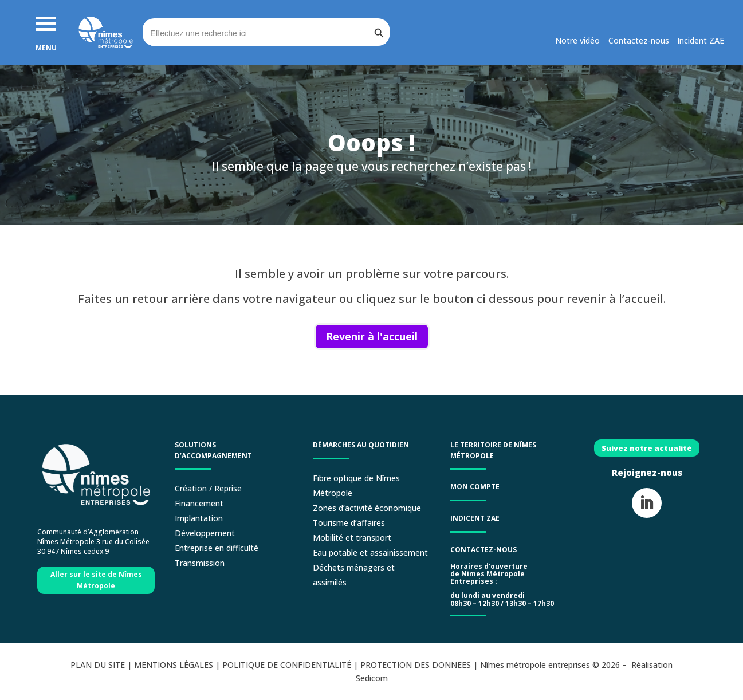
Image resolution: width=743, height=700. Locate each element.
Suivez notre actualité (647, 448)
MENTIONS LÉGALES (174, 665)
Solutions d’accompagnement (213, 450)
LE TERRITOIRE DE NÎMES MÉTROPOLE (493, 450)
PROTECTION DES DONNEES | (420, 665)
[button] (46, 23)
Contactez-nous (483, 550)
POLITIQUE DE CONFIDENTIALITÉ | (291, 665)
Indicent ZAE (476, 518)
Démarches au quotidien (361, 445)
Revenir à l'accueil (372, 336)
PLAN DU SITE (98, 665)
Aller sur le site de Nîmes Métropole (96, 580)
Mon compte (475, 487)
